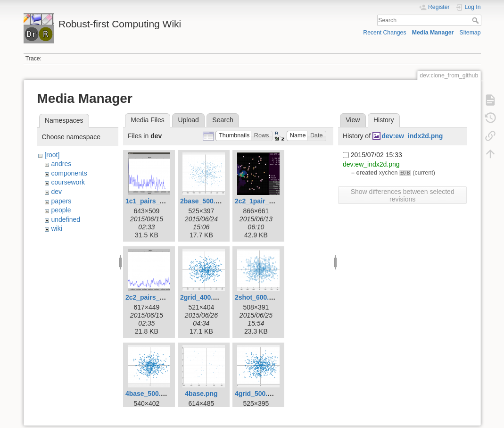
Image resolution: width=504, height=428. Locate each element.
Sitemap (470, 33)
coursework (68, 182)
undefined (66, 219)
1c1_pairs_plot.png (156, 201)
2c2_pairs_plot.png (156, 297)
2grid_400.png (202, 297)
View (353, 120)
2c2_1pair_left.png (264, 201)
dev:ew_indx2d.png (413, 136)
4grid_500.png (257, 394)
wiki (56, 228)
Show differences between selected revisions (403, 195)
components (69, 173)
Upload (188, 120)
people (61, 210)
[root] (52, 155)
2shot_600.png (258, 297)
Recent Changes (384, 33)
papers (61, 201)
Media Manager (433, 33)
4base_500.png (149, 394)
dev (56, 192)
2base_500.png (204, 201)
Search (476, 20)
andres (61, 164)
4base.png (201, 394)
